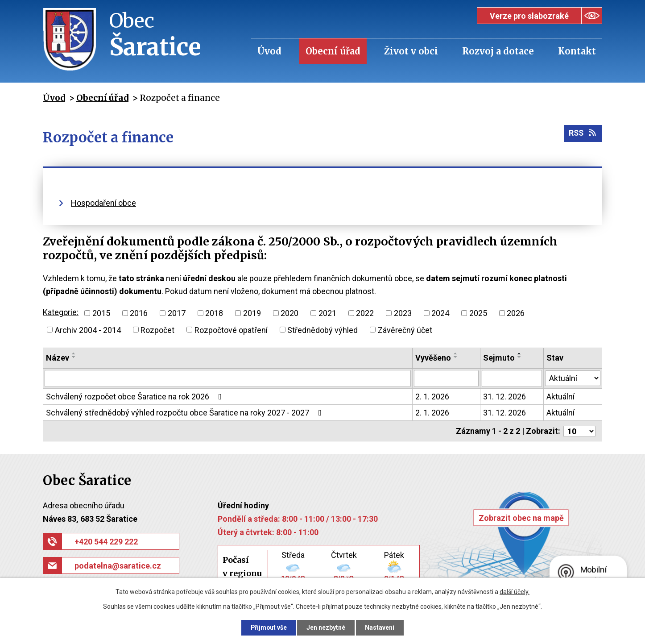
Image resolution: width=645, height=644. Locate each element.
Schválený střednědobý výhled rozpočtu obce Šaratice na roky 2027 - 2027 (186, 413)
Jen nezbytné (326, 627)
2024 (440, 313)
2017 (177, 313)
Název (58, 358)
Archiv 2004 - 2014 (88, 330)
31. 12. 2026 (504, 397)
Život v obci (411, 51)
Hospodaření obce (103, 203)
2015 (101, 313)
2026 (516, 313)
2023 (403, 313)
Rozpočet (157, 330)
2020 (289, 313)
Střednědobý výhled (322, 330)
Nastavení (380, 627)
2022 (365, 313)
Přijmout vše (268, 627)
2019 (252, 313)
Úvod (269, 51)
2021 (327, 313)
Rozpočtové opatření (231, 330)
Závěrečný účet (405, 330)
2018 (214, 313)
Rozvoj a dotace (498, 51)
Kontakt (577, 51)
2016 (139, 313)
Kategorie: (61, 312)
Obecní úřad (333, 51)
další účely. (515, 592)
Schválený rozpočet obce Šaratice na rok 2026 (136, 397)
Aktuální (560, 397)
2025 (478, 313)
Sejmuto (499, 358)
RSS (583, 134)
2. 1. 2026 (433, 397)
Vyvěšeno (434, 358)
